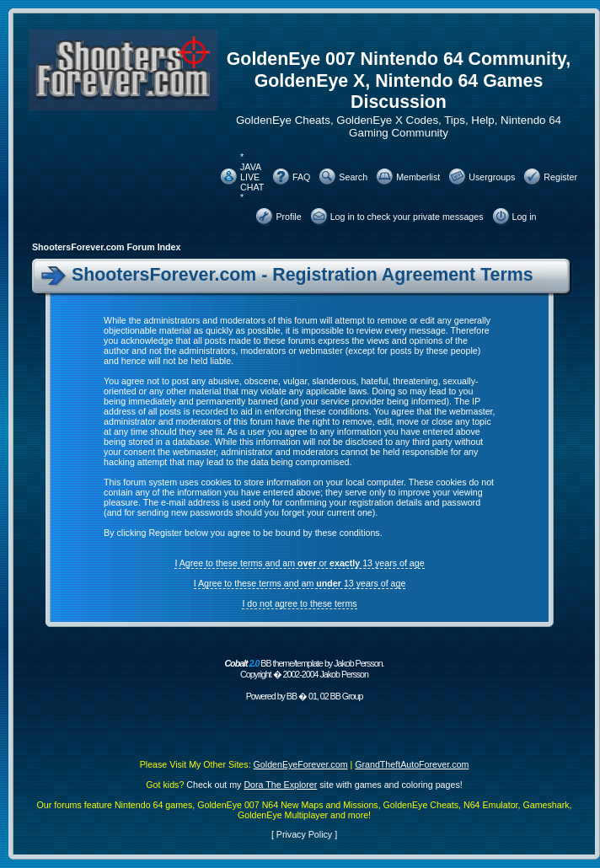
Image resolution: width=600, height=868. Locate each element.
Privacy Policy (304, 834)
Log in (525, 217)
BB (292, 696)
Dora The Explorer (280, 785)
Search (353, 177)
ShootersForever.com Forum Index (106, 247)
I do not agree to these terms (299, 603)
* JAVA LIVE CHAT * (252, 177)
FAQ (301, 177)
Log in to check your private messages (407, 217)
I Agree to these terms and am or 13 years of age (299, 563)
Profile (288, 217)
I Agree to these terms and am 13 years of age (300, 583)
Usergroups (492, 177)
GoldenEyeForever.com (301, 764)
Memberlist (418, 177)
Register (560, 177)
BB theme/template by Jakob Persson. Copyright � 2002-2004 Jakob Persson (304, 669)
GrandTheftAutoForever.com (412, 764)
